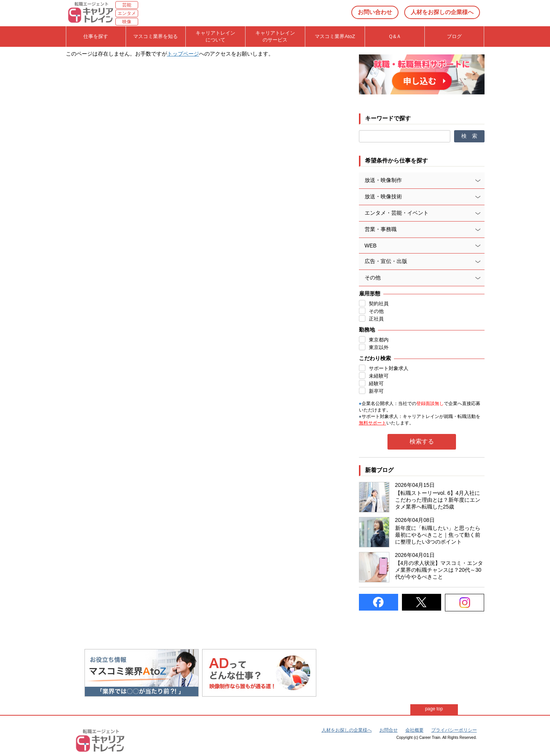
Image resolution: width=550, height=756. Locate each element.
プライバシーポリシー (454, 730)
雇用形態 (370, 293)
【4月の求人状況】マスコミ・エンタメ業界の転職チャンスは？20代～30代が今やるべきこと (439, 570)
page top (434, 709)
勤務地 (367, 330)
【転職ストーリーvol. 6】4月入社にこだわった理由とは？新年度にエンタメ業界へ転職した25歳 (438, 500)
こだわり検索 (375, 358)
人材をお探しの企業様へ (442, 12)
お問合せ (389, 730)
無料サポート (373, 423)
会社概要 (414, 730)
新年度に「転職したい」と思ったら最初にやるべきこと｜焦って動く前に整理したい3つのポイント (438, 535)
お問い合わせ (375, 12)
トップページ (183, 54)
